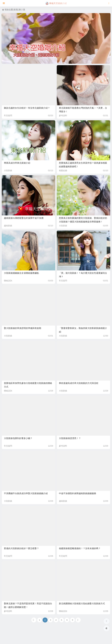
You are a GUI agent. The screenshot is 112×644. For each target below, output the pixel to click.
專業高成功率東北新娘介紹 (17, 163)
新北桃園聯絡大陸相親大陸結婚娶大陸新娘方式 (82, 603)
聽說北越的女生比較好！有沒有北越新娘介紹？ (27, 108)
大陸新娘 (8, 170)
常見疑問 (8, 116)
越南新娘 (8, 226)
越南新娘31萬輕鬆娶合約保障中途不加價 (24, 218)
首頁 (16, 10)
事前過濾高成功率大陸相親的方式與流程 (79, 383)
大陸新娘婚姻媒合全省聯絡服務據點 (21, 273)
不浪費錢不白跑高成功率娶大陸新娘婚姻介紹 (26, 493)
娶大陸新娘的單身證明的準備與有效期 (23, 328)
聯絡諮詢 (8, 281)
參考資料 (63, 116)
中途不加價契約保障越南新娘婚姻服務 (78, 493)
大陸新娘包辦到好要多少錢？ (18, 438)
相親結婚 (63, 170)
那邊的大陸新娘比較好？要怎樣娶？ (21, 548)
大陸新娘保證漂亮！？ (70, 438)
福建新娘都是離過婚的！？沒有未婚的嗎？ (80, 548)
